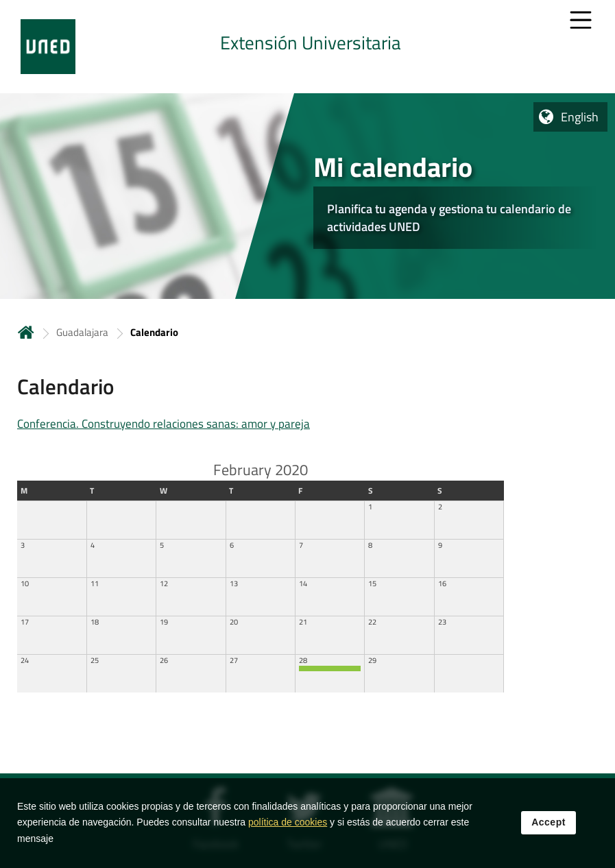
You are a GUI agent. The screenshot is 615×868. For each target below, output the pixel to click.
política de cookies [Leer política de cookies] (288, 823)
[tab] (307, 47)
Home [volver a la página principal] (26, 332)
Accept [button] (548, 823)
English (580, 117)
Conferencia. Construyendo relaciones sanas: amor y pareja (164, 424)
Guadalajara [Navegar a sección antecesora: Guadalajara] (82, 332)
